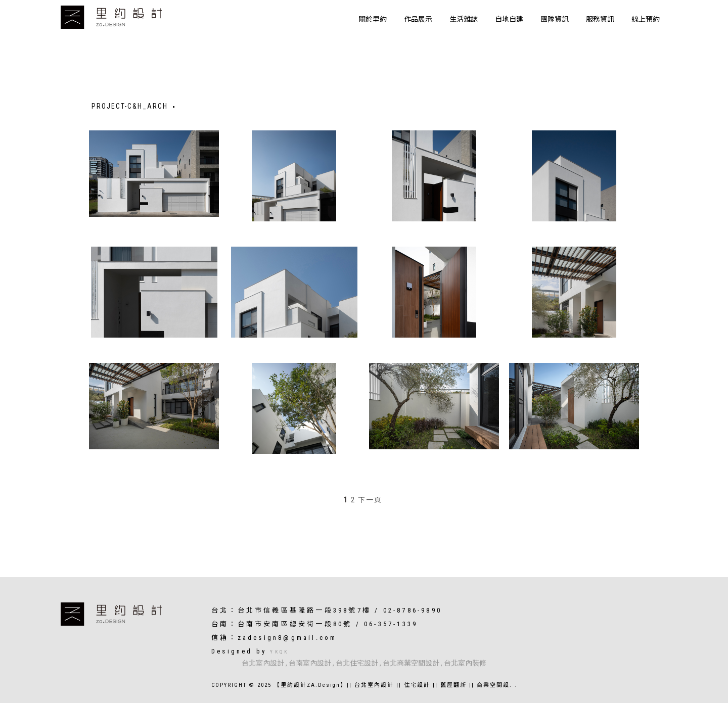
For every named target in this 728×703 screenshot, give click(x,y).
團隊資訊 (555, 19)
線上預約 (646, 19)
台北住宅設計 (357, 663)
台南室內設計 (310, 663)
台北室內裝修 (465, 663)
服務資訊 (600, 19)
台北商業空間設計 (411, 663)
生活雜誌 (464, 19)
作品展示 (418, 19)
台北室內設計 (263, 663)
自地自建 (509, 19)
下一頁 (370, 500)
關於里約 (373, 19)
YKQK (279, 652)
